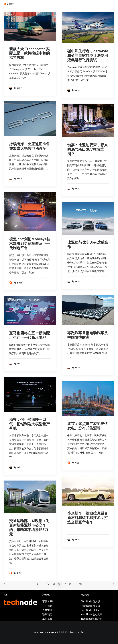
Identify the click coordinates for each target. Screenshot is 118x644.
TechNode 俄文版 (91, 606)
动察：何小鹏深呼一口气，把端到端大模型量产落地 (29, 424)
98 (70, 584)
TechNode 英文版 (91, 601)
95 (54, 584)
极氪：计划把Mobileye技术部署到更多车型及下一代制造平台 (30, 244)
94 (48, 584)
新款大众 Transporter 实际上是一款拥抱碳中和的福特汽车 (29, 53)
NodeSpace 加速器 (91, 619)
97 (65, 584)
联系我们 (47, 614)
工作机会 (47, 619)
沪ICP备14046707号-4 (75, 632)
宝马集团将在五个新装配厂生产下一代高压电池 (29, 335)
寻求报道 (47, 610)
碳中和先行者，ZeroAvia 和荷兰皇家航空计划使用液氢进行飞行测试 (88, 56)
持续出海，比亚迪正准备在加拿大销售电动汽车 (29, 146)
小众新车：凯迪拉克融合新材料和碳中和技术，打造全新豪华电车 (88, 518)
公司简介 (47, 606)
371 (81, 584)
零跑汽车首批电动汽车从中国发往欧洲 (88, 335)
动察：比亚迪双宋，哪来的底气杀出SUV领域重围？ (88, 150)
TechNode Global (90, 610)
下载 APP (48, 601)
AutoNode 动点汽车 (92, 614)
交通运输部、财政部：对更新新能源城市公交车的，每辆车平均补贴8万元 (29, 527)
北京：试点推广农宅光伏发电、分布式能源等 (88, 426)
